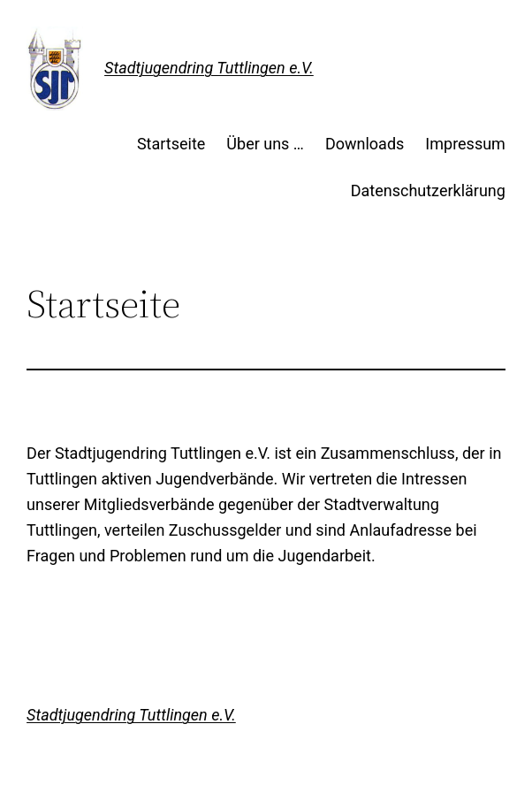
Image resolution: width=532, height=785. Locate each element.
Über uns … (265, 144)
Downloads (365, 144)
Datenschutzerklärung (428, 191)
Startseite (171, 144)
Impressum (465, 144)
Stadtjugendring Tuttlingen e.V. (209, 68)
